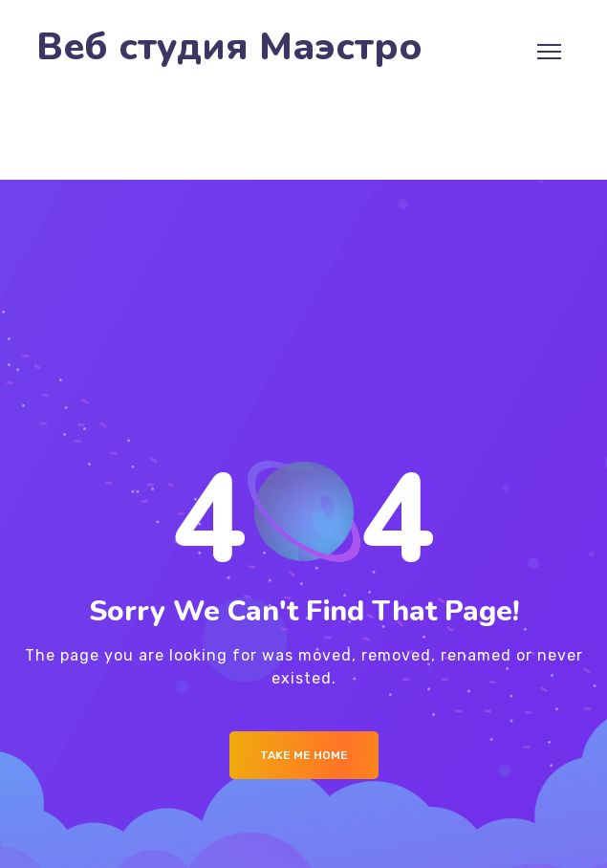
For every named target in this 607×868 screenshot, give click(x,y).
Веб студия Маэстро (229, 47)
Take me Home (304, 755)
